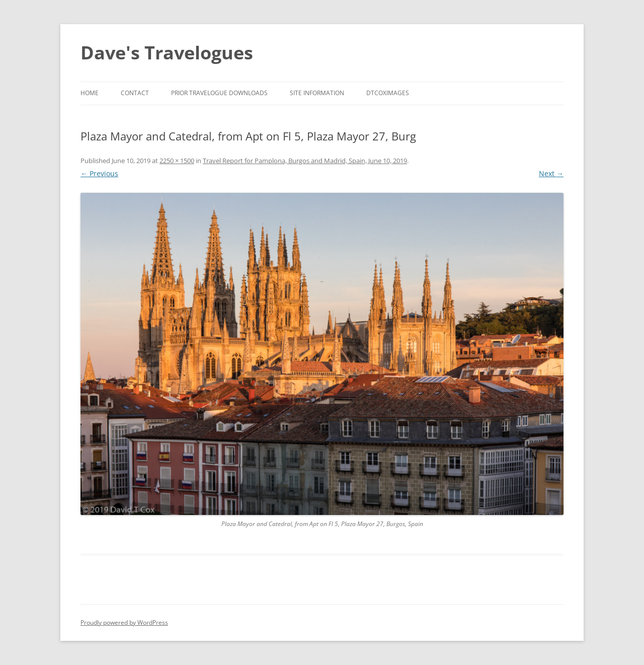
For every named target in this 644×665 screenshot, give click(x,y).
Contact (135, 93)
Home (90, 93)
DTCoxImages (388, 93)
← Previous (99, 173)
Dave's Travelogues (167, 53)
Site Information (317, 93)
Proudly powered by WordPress (124, 622)
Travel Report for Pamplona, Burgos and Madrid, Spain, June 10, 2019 (305, 161)
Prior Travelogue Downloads (219, 93)
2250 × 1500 (177, 161)
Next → (551, 173)
